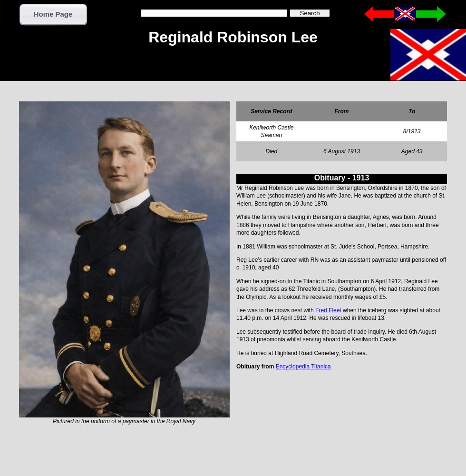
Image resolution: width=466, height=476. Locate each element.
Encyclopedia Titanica (303, 367)
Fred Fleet (328, 310)
